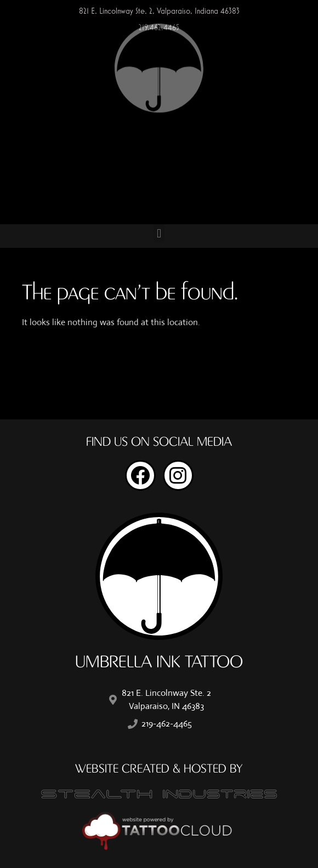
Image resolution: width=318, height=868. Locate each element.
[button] (159, 233)
